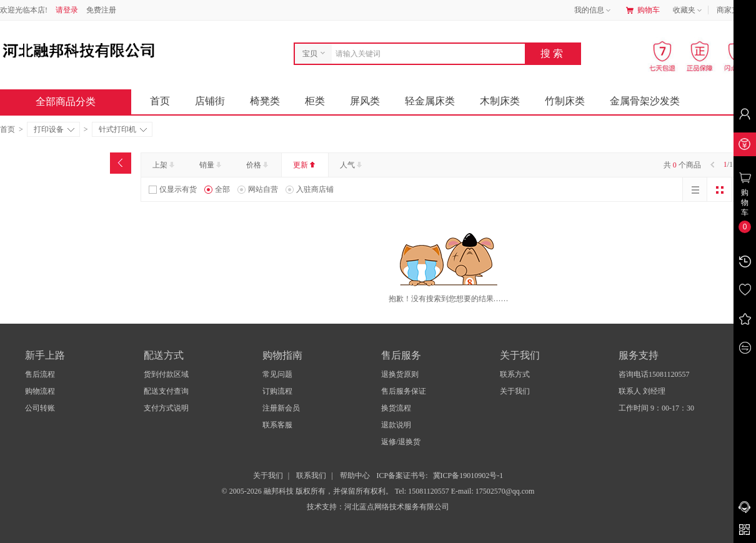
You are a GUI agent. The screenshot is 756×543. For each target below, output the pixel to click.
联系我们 (311, 476)
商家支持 (736, 11)
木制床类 (500, 101)
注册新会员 (281, 408)
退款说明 (396, 425)
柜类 (315, 101)
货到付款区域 (166, 374)
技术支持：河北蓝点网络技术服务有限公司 (378, 507)
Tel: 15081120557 (423, 491)
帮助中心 (355, 476)
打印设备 (54, 129)
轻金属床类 (430, 101)
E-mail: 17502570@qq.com (493, 491)
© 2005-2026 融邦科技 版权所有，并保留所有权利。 (307, 491)
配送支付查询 (166, 391)
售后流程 (40, 374)
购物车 (643, 10)
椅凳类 (265, 101)
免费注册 (101, 10)
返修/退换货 (401, 442)
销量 (211, 165)
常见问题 (277, 374)
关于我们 (515, 391)
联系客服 (277, 425)
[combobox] (425, 54)
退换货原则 (400, 374)
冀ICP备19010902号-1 (468, 476)
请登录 (67, 10)
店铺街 (210, 101)
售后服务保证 (404, 391)
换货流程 (396, 408)
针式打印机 (123, 129)
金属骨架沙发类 (645, 101)
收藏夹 (689, 11)
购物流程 (40, 391)
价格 (258, 165)
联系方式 (515, 374)
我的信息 (594, 11)
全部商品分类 (76, 102)
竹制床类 (565, 101)
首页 (160, 101)
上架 (165, 165)
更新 (305, 165)
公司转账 (40, 408)
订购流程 (277, 391)
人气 (352, 165)
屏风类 (365, 101)
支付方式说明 (166, 408)
